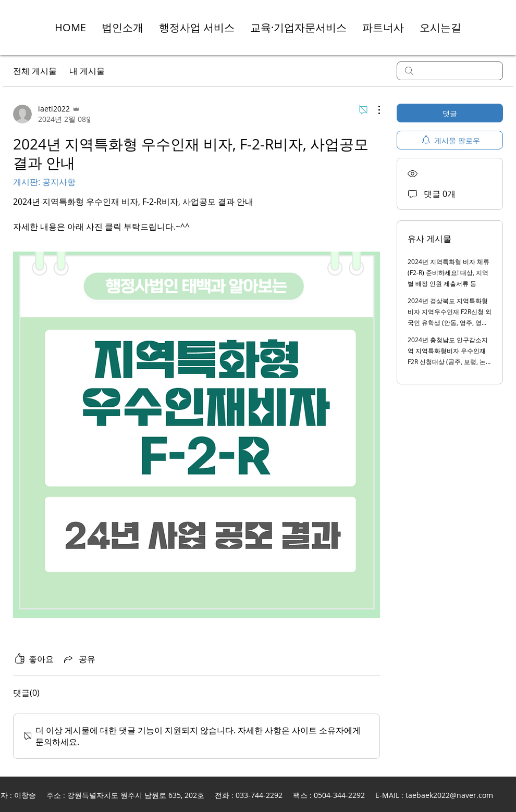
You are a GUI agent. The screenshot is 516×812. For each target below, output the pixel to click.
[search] (450, 71)
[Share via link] (79, 659)
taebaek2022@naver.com (449, 795)
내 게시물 (87, 71)
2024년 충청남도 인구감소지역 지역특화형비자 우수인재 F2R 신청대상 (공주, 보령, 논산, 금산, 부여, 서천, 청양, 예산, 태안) (448, 361)
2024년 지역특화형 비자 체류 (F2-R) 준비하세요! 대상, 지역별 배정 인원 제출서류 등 (449, 272)
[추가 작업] (374, 110)
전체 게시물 (35, 71)
